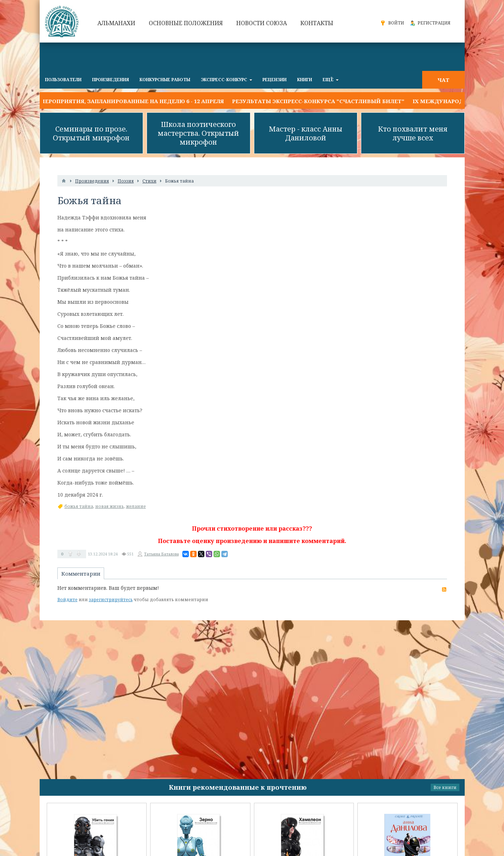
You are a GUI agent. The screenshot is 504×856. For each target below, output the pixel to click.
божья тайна (79, 506)
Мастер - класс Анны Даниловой (306, 133)
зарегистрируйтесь (111, 600)
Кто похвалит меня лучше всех (413, 133)
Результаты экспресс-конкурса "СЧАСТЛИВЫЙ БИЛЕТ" (318, 101)
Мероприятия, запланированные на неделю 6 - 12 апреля (132, 101)
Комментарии (81, 574)
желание (136, 506)
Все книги (445, 787)
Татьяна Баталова (162, 554)
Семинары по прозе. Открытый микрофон (91, 133)
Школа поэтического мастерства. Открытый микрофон (198, 133)
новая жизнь (110, 506)
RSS (444, 589)
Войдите (67, 600)
